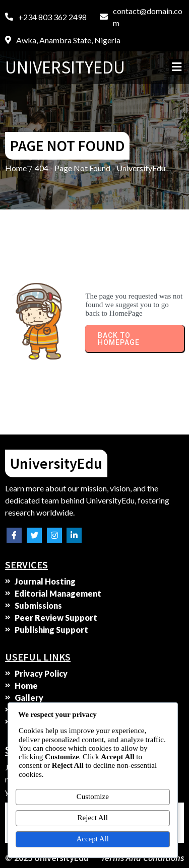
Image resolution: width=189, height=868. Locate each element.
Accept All (92, 839)
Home (16, 168)
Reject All (93, 818)
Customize (93, 797)
